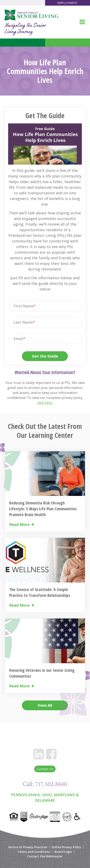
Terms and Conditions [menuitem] (34, 852)
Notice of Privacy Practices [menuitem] (28, 847)
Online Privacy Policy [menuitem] (66, 847)
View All (45, 705)
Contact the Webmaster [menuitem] (45, 856)
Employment (67, 3)
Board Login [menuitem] (63, 852)
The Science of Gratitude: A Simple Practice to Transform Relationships (40, 592)
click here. (45, 403)
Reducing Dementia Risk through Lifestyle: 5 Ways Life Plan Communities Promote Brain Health (43, 509)
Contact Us (45, 769)
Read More (19, 525)
